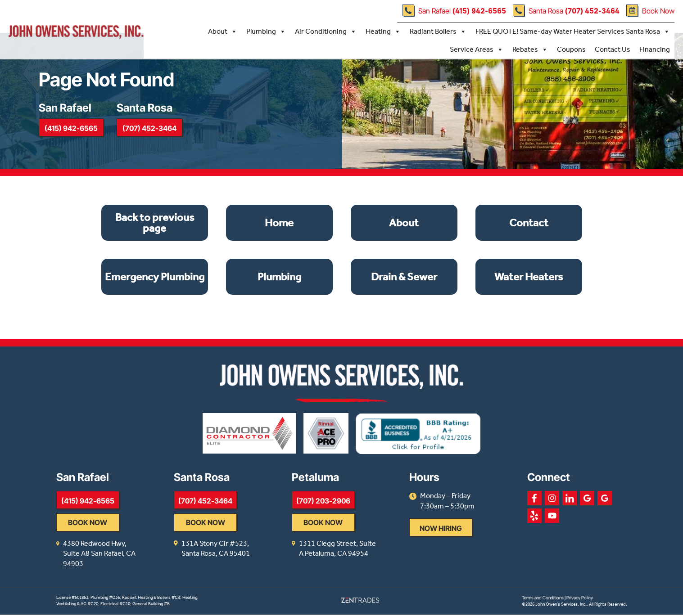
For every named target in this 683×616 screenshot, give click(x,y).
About (222, 31)
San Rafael (454, 10)
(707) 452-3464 (155, 134)
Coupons (571, 49)
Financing (654, 49)
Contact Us (612, 49)
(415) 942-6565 (72, 134)
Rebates (530, 49)
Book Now (650, 10)
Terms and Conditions (543, 599)
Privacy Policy (580, 599)
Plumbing (266, 31)
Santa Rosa (566, 10)
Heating (383, 31)
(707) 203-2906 (351, 513)
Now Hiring (483, 540)
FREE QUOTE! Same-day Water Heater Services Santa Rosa (572, 31)
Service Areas (476, 49)
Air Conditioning (325, 31)
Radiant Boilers (438, 31)
